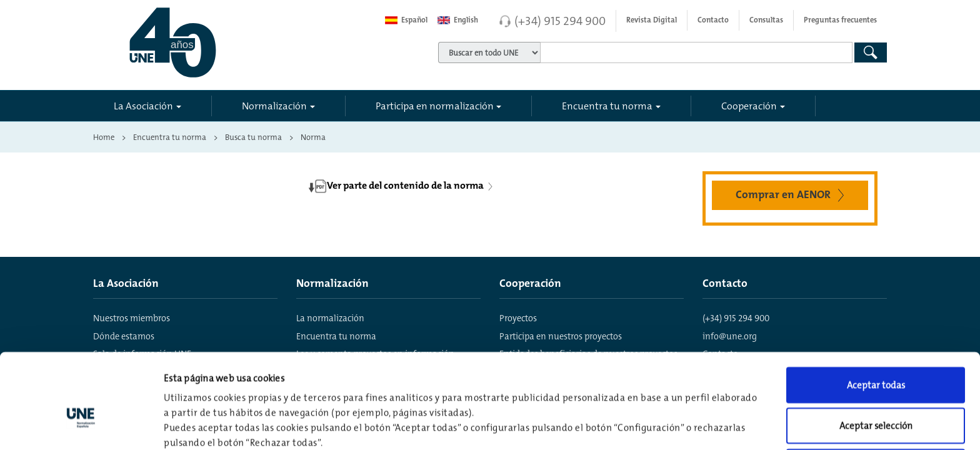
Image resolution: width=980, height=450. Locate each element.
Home (104, 137)
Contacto (713, 20)
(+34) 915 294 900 (560, 21)
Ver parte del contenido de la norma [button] (402, 186)
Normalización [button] (274, 106)
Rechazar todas (876, 394)
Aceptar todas (876, 312)
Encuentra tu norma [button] (607, 106)
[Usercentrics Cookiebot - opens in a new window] (81, 426)
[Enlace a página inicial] (228, 42)
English (458, 20)
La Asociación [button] (143, 106)
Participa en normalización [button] (435, 106)
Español (406, 20)
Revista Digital (652, 20)
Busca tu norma (253, 137)
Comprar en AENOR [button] (792, 194)
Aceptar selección (876, 353)
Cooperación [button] (749, 106)
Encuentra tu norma (170, 137)
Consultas (766, 20)
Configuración (651, 425)
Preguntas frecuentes (840, 20)
